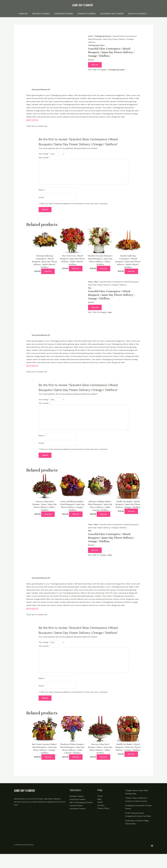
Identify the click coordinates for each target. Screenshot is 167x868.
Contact (101, 816)
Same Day (23, 14)
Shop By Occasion (138, 14)
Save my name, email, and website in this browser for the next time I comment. (74, 207)
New (97, 285)
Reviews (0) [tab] (47, 90)
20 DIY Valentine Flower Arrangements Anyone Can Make (137, 827)
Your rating (44, 154)
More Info (95, 65)
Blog (99, 810)
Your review (44, 158)
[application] (147, 14)
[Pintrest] (152, 860)
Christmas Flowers (64, 14)
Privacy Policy (103, 819)
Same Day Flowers (27, 859)
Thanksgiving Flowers (104, 36)
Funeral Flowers (76, 816)
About (100, 813)
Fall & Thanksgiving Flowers (81, 813)
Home (91, 36)
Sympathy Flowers (86, 14)
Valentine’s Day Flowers (112, 14)
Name (42, 193)
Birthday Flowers (41, 14)
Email (42, 201)
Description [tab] (37, 90)
